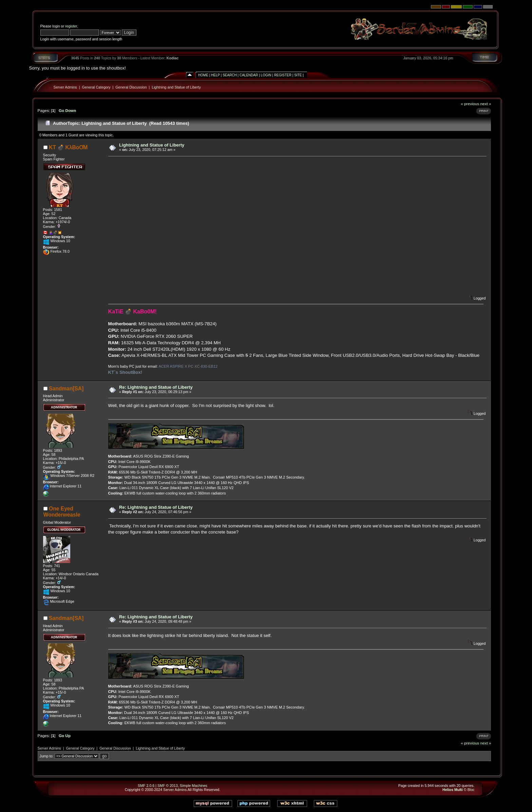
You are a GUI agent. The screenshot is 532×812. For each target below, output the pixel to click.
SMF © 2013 (168, 786)
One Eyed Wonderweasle (62, 512)
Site (298, 75)
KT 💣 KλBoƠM (68, 147)
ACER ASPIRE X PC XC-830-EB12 (188, 366)
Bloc (471, 790)
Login (266, 75)
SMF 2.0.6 (146, 786)
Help (215, 75)
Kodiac (173, 58)
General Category (96, 87)
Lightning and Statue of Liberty (176, 87)
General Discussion (131, 87)
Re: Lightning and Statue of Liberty (156, 387)
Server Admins (65, 87)
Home (203, 75)
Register (283, 75)
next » (486, 104)
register (71, 26)
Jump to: (47, 756)
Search (230, 75)
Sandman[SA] (66, 389)
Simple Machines (194, 786)
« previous (470, 104)
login (56, 26)
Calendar (249, 75)
